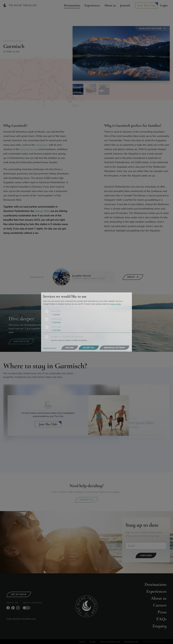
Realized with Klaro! (50, 348)
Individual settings (114, 348)
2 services (56, 330)
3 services (56, 322)
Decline (70, 348)
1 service (55, 314)
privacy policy (115, 304)
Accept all (89, 348)
